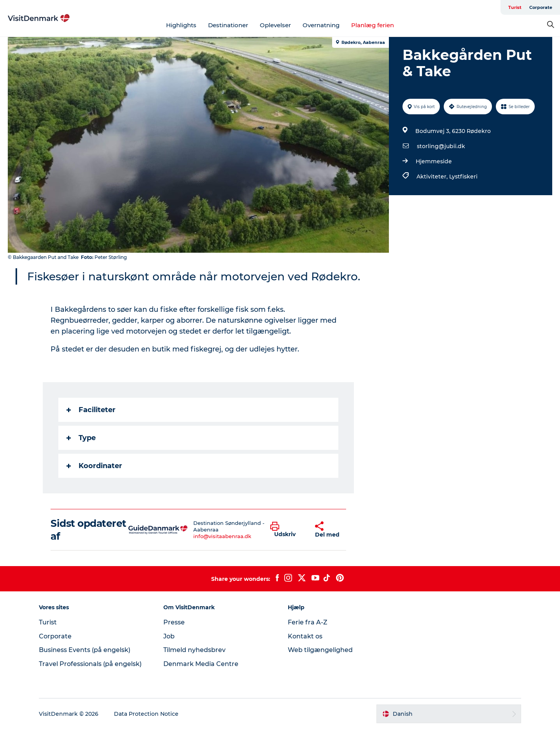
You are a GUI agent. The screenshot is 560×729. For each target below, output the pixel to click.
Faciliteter (91, 410)
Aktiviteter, (433, 177)
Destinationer (228, 25)
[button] (287, 530)
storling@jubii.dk (441, 146)
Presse (174, 622)
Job (169, 636)
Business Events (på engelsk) (85, 650)
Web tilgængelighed (320, 650)
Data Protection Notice (146, 714)
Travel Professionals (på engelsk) (90, 664)
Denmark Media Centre (201, 664)
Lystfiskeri (463, 177)
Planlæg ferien (373, 25)
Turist (515, 7)
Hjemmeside (434, 161)
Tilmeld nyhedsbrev (194, 650)
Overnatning (321, 25)
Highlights (181, 25)
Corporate (541, 7)
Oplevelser (275, 25)
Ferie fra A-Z (308, 622)
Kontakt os (305, 636)
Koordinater (94, 466)
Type (81, 438)
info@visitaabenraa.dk (222, 536)
